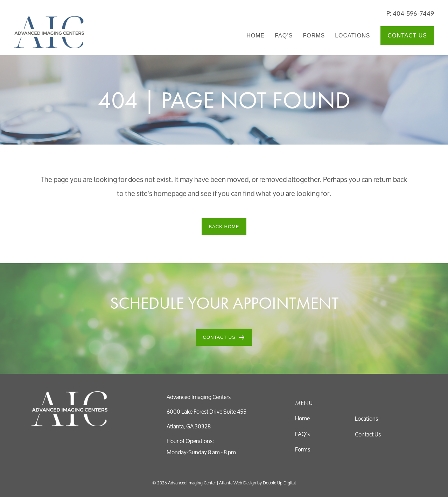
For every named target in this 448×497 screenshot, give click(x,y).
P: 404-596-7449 (410, 13)
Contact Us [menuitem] (407, 36)
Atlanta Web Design (238, 483)
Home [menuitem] (255, 36)
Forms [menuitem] (314, 36)
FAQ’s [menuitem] (284, 36)
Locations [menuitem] (352, 36)
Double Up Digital (279, 483)
